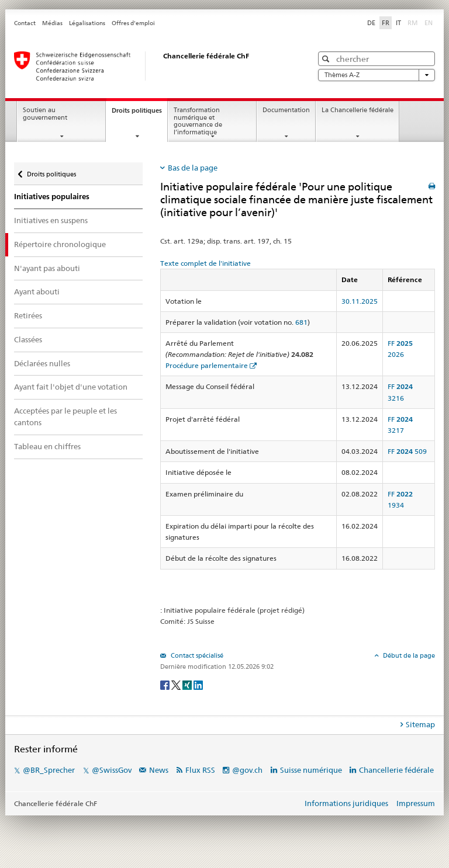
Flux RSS (200, 770)
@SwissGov (112, 770)
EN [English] (429, 23)
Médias (52, 23)
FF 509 (407, 451)
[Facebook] (166, 684)
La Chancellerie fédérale (358, 110)
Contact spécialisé (196, 655)
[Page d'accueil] (151, 66)
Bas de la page (193, 168)
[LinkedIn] (198, 684)
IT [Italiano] (398, 23)
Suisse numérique (312, 770)
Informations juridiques (346, 803)
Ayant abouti (37, 291)
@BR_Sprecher (49, 770)
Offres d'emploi (133, 23)
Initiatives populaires (52, 197)
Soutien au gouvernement (45, 114)
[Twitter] (177, 684)
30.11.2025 (360, 301)
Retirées (28, 315)
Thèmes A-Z (377, 75)
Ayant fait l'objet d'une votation (71, 387)
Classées (28, 339)
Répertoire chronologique (60, 244)
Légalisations (87, 23)
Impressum (416, 803)
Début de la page (408, 655)
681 (301, 322)
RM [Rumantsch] (413, 23)
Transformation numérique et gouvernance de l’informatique (198, 121)
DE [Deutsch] (371, 23)
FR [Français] (386, 23)
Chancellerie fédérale (396, 770)
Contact (25, 23)
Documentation (286, 110)
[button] (327, 59)
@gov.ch (247, 770)
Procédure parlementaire (207, 365)
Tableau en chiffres (47, 446)
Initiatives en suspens (51, 220)
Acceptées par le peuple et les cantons (65, 416)
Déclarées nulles (42, 363)
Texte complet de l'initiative (205, 263)
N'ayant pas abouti (47, 268)
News (159, 770)
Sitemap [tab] (420, 724)
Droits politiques (139, 114)
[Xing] (188, 684)
